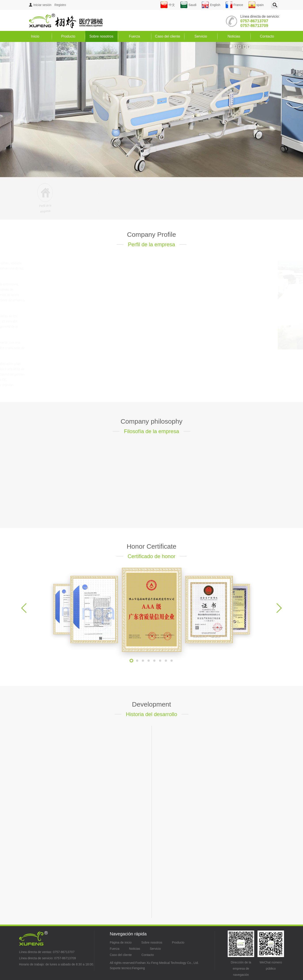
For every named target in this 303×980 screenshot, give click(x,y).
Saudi (188, 5)
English (211, 5)
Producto (68, 36)
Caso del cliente (168, 36)
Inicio (35, 36)
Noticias (234, 36)
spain (256, 5)
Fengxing (138, 968)
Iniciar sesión (40, 5)
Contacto (267, 36)
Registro (60, 5)
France (234, 5)
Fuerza (134, 36)
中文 (168, 5)
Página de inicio (121, 942)
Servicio (201, 36)
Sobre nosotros (101, 36)
